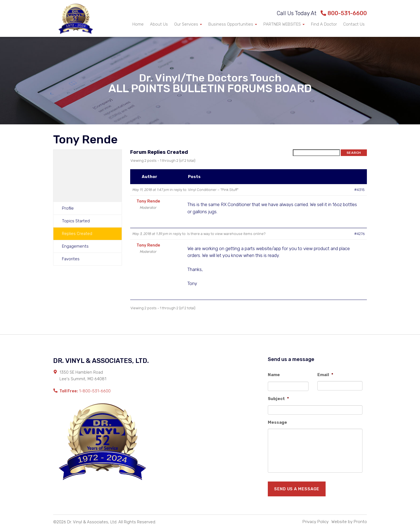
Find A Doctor (324, 24)
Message (277, 422)
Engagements (75, 246)
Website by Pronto (349, 522)
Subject (278, 399)
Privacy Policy (316, 522)
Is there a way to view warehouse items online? (226, 234)
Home (138, 24)
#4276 (359, 234)
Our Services (188, 24)
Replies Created (77, 234)
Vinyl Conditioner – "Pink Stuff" (213, 190)
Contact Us (354, 24)
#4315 (359, 190)
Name (274, 375)
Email (325, 375)
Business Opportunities (233, 24)
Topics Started (76, 221)
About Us (159, 24)
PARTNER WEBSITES (284, 24)
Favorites (71, 259)
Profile (68, 208)
